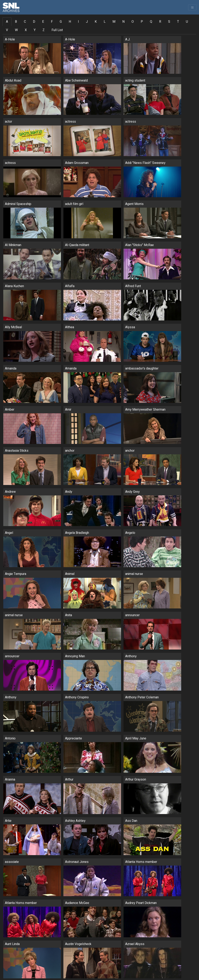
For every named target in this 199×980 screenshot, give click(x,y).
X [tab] (26, 30)
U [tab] (187, 22)
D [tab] (34, 22)
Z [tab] (44, 30)
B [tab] (16, 22)
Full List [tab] (57, 30)
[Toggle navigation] (192, 7)
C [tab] (25, 22)
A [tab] (7, 22)
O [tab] (133, 22)
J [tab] (87, 22)
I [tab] (78, 22)
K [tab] (96, 22)
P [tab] (142, 22)
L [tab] (105, 22)
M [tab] (114, 22)
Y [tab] (35, 30)
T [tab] (178, 22)
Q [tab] (151, 22)
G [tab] (61, 22)
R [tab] (160, 22)
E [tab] (43, 22)
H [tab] (70, 22)
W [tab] (16, 30)
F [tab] (52, 22)
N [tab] (123, 22)
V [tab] (7, 30)
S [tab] (169, 22)
